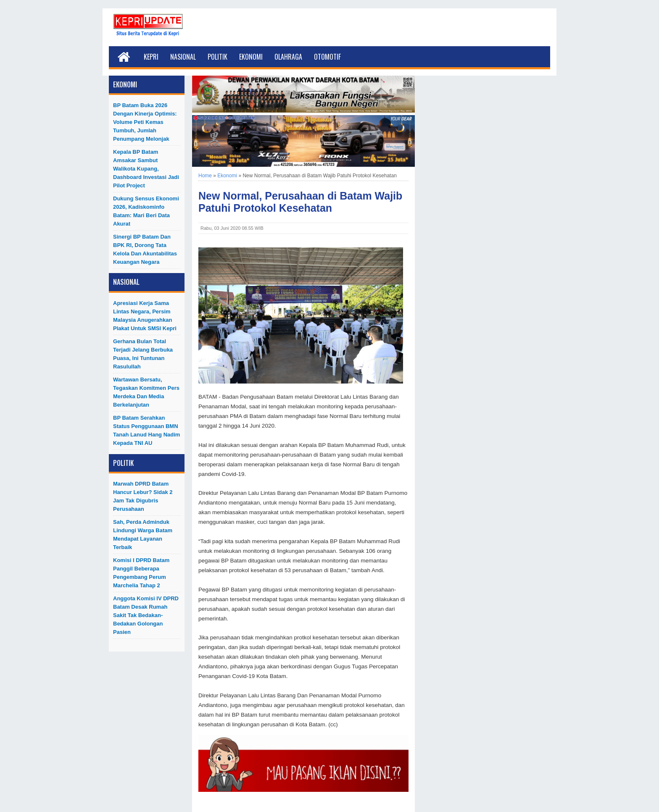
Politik (217, 57)
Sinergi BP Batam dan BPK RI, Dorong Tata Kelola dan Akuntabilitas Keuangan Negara (145, 249)
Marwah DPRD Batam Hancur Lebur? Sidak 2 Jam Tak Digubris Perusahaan (143, 496)
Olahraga (288, 57)
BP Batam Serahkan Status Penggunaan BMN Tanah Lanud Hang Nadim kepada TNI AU (146, 430)
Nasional (183, 57)
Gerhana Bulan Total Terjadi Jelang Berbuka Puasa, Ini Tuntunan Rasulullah (143, 354)
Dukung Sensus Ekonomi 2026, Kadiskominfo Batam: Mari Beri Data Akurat (146, 211)
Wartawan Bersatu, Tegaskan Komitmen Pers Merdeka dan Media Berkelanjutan (146, 392)
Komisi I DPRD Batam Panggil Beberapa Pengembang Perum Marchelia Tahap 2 (141, 573)
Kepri (151, 57)
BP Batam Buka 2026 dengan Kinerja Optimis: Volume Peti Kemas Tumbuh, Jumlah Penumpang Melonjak (145, 122)
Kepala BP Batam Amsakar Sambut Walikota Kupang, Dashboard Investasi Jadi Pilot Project (146, 169)
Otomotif (327, 57)
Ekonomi (251, 57)
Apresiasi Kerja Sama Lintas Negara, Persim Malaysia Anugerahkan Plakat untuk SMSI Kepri (145, 316)
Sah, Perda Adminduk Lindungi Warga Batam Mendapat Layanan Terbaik (143, 535)
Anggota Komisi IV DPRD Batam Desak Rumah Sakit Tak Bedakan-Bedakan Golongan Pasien (146, 615)
